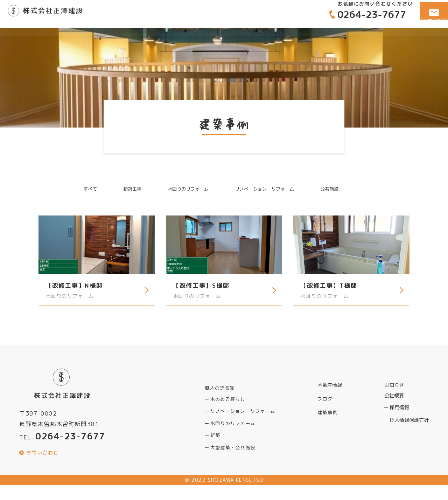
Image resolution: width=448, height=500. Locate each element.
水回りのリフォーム (185, 189)
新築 (215, 443)
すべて (80, 189)
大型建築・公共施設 (232, 455)
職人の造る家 (273, 37)
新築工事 (124, 189)
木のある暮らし (227, 405)
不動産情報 (323, 37)
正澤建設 (59, 14)
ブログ (324, 404)
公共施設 (339, 189)
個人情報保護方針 (409, 428)
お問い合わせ (44, 467)
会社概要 (406, 37)
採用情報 (399, 415)
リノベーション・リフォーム (269, 189)
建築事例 (366, 37)
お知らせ (394, 393)
